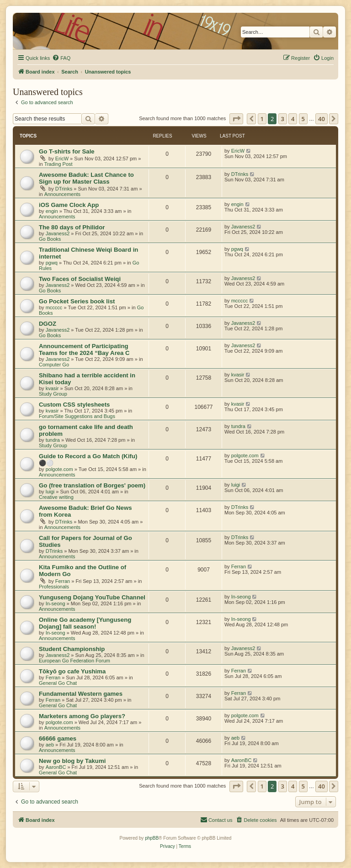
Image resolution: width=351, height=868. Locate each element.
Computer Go (54, 365)
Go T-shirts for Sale (67, 151)
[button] (236, 119)
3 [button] (283, 119)
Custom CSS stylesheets (74, 405)
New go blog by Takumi (72, 761)
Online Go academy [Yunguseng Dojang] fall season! (85, 623)
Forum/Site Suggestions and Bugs (77, 416)
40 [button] (322, 119)
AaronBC (56, 767)
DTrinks (64, 189)
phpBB (152, 838)
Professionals (54, 587)
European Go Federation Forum (74, 661)
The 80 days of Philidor (72, 227)
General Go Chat (58, 683)
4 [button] (293, 119)
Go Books (50, 239)
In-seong (56, 603)
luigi (50, 492)
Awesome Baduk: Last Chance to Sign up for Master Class (86, 178)
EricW (62, 159)
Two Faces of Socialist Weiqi (80, 279)
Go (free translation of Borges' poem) (92, 485)
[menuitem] (61, 58)
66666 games (58, 738)
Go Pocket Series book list (77, 301)
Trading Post (58, 164)
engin (52, 211)
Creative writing (56, 497)
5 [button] (303, 119)
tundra (53, 440)
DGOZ (48, 324)
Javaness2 (58, 233)
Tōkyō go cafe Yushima (72, 671)
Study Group (53, 394)
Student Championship (72, 649)
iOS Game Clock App (69, 205)
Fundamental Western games (81, 694)
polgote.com (59, 469)
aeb (50, 745)
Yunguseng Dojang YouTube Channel (92, 597)
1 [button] (262, 119)
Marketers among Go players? (82, 716)
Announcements (63, 194)
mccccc (54, 307)
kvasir (52, 388)
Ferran (63, 581)
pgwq (52, 263)
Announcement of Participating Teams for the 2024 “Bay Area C (84, 349)
